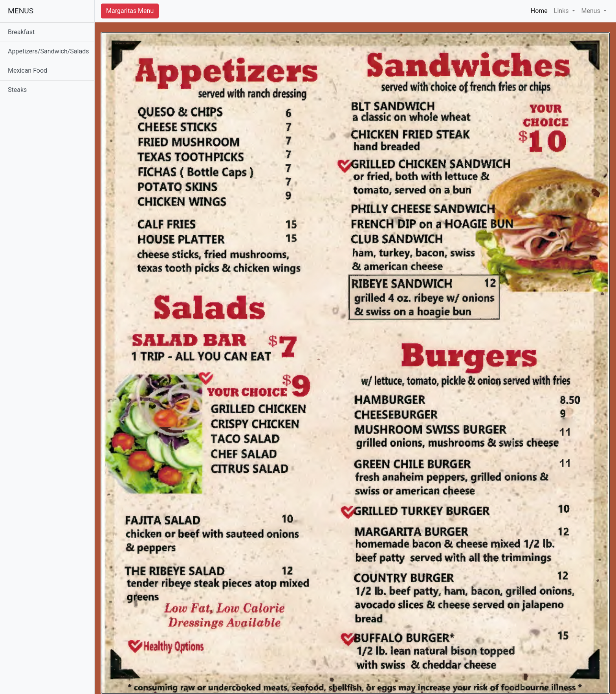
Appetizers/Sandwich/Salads (48, 51)
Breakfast (21, 32)
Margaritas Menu (130, 11)
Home (541, 10)
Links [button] (562, 11)
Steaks (17, 90)
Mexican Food (27, 70)
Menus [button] (592, 11)
